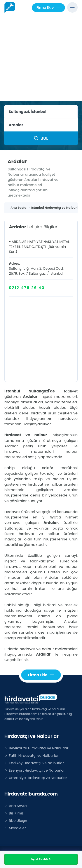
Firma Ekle (48, 8)
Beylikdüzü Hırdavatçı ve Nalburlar (36, 748)
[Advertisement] (41, 58)
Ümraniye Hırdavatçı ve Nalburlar (36, 778)
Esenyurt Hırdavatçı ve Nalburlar (35, 770)
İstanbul (56, 273)
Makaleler (15, 828)
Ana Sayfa (16, 806)
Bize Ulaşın (16, 821)
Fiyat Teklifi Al (41, 859)
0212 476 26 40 (27, 288)
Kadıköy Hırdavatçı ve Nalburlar (34, 763)
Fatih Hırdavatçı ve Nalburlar (31, 756)
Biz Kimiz (14, 813)
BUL (41, 138)
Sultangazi (38, 273)
